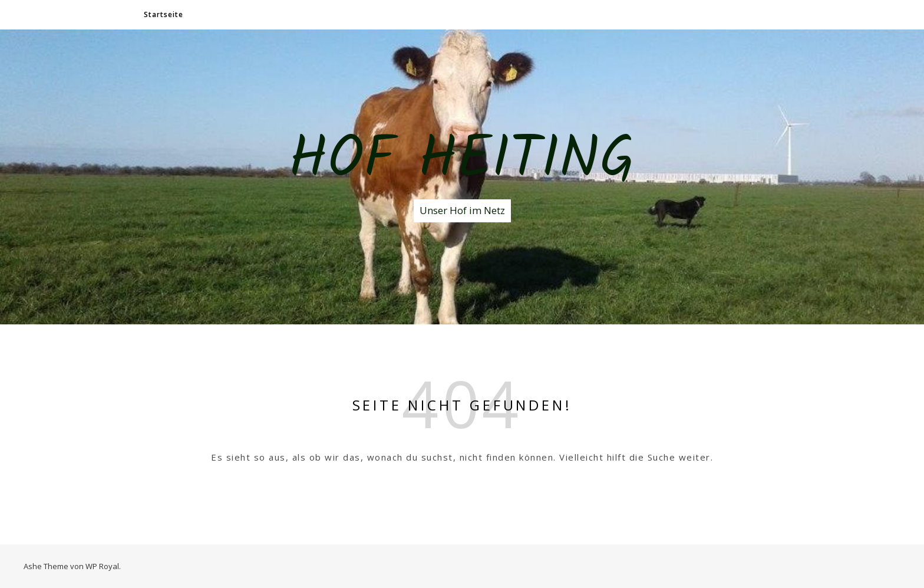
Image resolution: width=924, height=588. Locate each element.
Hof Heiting (462, 161)
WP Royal (102, 566)
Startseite (164, 14)
